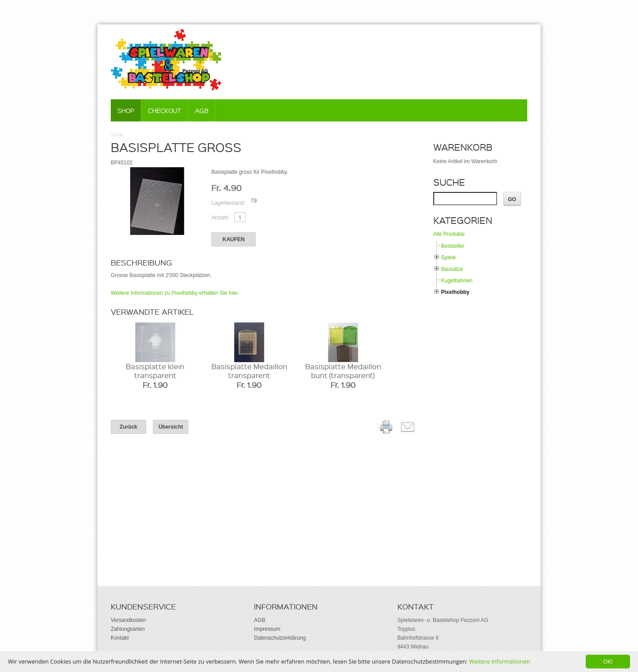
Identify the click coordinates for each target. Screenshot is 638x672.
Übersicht (171, 427)
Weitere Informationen (500, 661)
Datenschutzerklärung (280, 638)
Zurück (128, 427)
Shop (126, 110)
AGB (202, 110)
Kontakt (120, 638)
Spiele (449, 258)
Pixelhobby (455, 292)
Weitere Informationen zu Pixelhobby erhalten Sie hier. (175, 293)
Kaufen (233, 239)
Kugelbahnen (457, 281)
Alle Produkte (449, 234)
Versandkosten (128, 620)
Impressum (267, 629)
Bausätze (452, 269)
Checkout (165, 110)
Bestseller (453, 246)
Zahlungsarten (128, 629)
